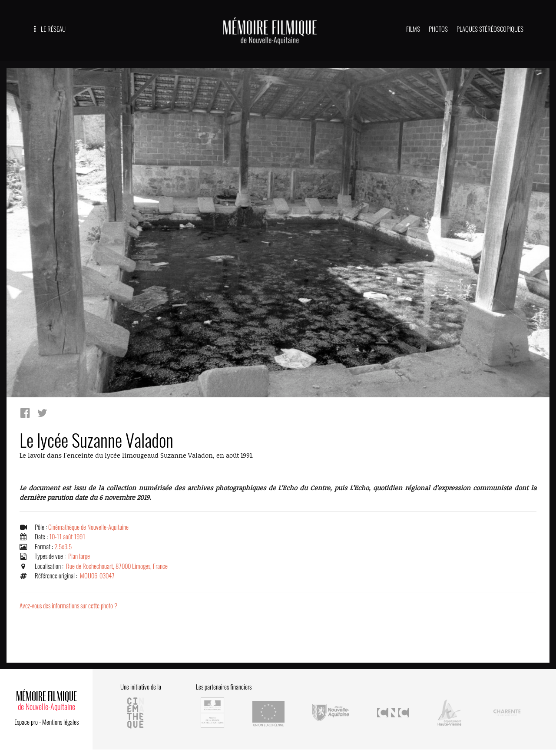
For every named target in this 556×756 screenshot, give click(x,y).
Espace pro (26, 722)
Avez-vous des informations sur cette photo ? (68, 606)
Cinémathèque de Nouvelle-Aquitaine (88, 527)
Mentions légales (60, 722)
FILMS (413, 29)
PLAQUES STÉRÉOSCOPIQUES (490, 29)
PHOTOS (438, 29)
